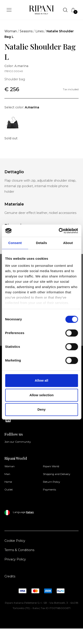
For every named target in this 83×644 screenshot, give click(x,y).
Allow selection (41, 395)
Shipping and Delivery (57, 474)
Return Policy (51, 482)
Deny (41, 409)
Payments (49, 490)
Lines (40, 31)
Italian (30, 512)
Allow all (41, 380)
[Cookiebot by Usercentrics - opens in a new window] (59, 231)
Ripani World (51, 466)
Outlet (9, 490)
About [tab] (68, 243)
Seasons (26, 31)
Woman (11, 31)
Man (7, 474)
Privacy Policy (15, 559)
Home (8, 482)
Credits (10, 576)
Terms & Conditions (19, 550)
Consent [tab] (15, 243)
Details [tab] (42, 243)
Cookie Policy (15, 541)
